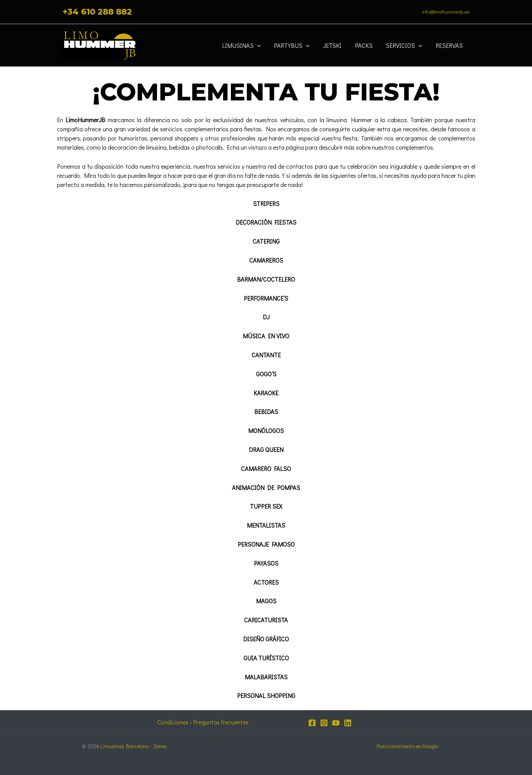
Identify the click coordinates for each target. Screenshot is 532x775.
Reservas (450, 45)
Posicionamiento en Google (407, 746)
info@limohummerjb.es (446, 12)
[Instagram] (324, 723)
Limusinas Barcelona (125, 746)
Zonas (161, 746)
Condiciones (172, 722)
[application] (264, 45)
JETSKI (337, 45)
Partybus (298, 45)
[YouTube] (336, 723)
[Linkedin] (348, 723)
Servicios (406, 45)
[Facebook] (312, 723)
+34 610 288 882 (97, 12)
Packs (367, 45)
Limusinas (248, 45)
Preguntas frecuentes (222, 722)
